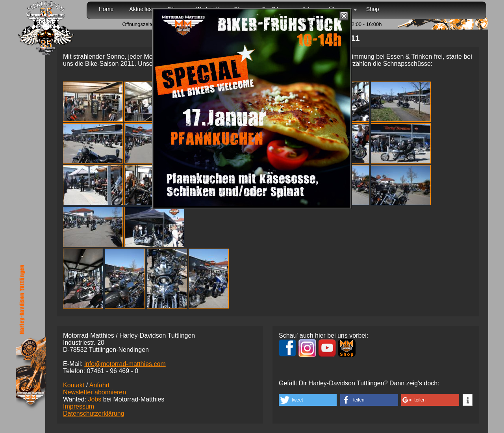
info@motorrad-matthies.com (125, 364)
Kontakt (74, 385)
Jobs (94, 399)
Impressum (79, 406)
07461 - (112, 371)
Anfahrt (100, 385)
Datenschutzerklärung (94, 413)
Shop (373, 9)
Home (106, 9)
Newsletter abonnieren (94, 392)
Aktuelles (140, 9)
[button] (308, 400)
